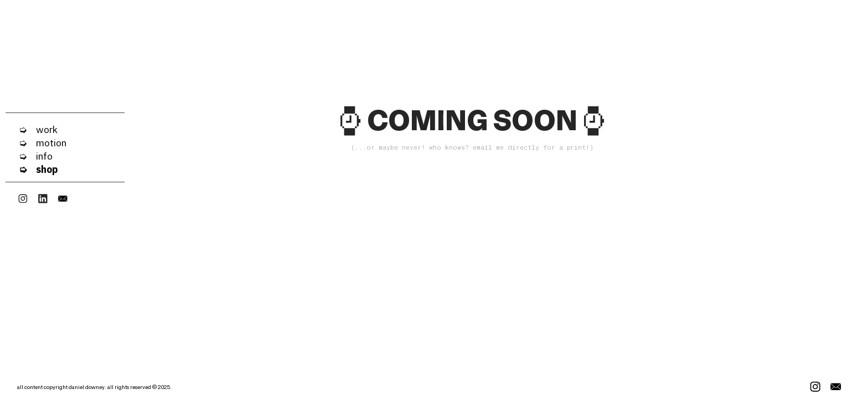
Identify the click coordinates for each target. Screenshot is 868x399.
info (40, 156)
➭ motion (36, 143)
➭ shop (32, 169)
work (42, 129)
